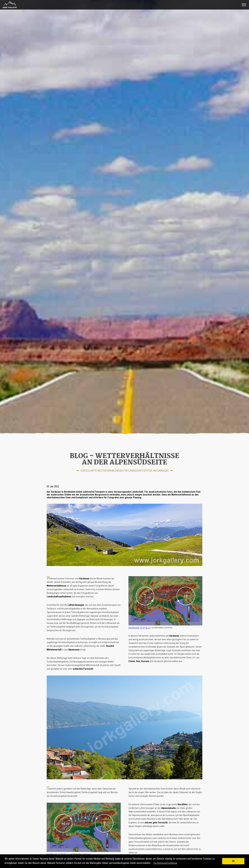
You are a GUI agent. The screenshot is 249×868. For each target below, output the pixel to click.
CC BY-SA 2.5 (145, 628)
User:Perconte (134, 628)
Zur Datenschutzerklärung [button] (165, 863)
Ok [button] (233, 861)
